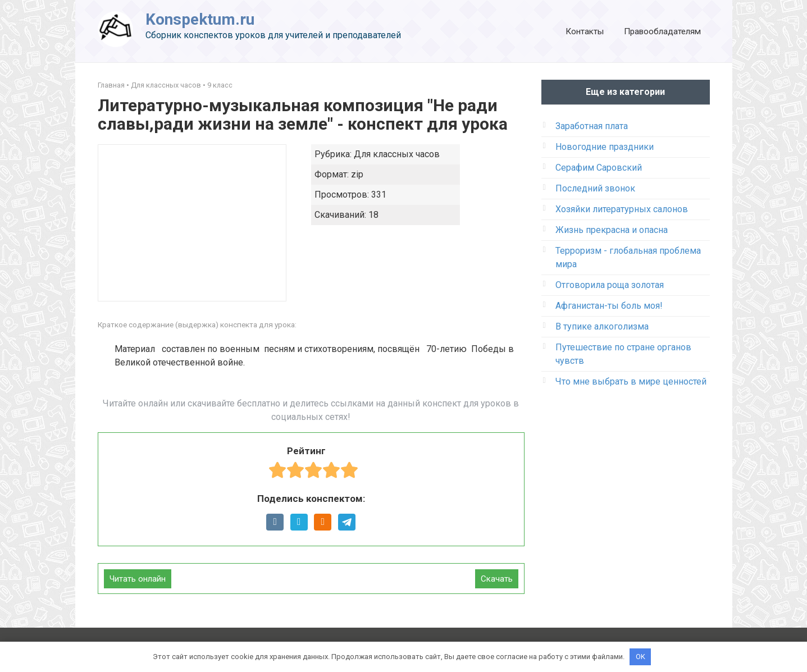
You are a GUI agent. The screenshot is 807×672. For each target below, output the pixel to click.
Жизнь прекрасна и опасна (612, 230)
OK (640, 657)
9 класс (220, 85)
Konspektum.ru (200, 19)
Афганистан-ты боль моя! (609, 306)
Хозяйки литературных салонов (622, 209)
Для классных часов (166, 85)
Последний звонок (595, 188)
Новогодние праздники (605, 147)
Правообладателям (662, 31)
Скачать (497, 579)
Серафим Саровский (599, 168)
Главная (111, 85)
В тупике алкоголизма (602, 326)
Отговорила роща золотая (610, 285)
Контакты (585, 31)
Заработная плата (592, 126)
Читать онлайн (138, 579)
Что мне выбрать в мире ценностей (631, 381)
